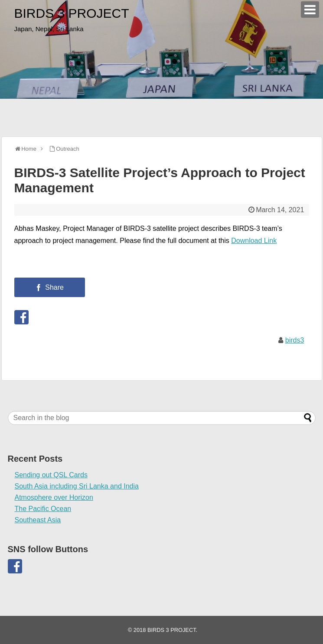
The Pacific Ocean (43, 509)
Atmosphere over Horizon (54, 497)
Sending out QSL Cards (51, 475)
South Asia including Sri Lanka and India (77, 486)
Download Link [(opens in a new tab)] (254, 241)
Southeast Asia (38, 520)
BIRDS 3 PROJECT (72, 13)
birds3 (295, 340)
